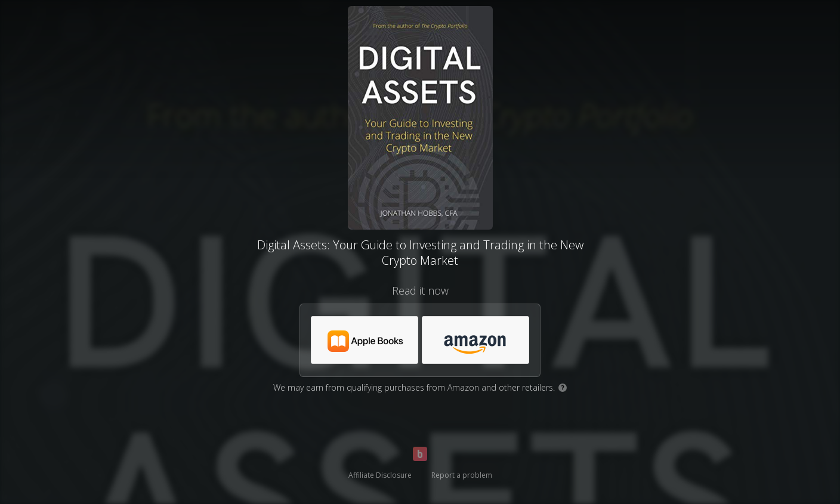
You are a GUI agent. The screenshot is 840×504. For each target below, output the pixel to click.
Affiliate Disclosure (380, 475)
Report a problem (462, 475)
